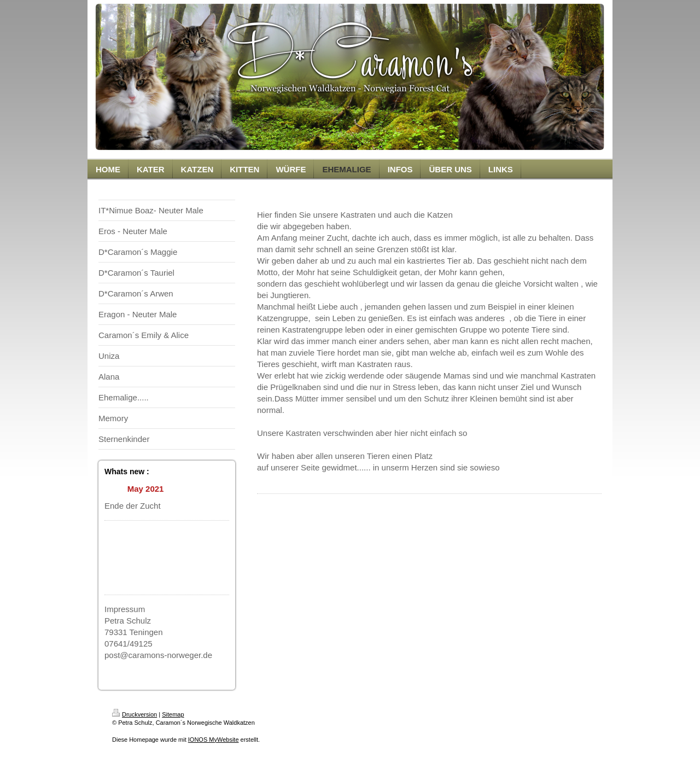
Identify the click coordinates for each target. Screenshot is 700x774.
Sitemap (173, 714)
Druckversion (135, 714)
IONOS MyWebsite (214, 740)
